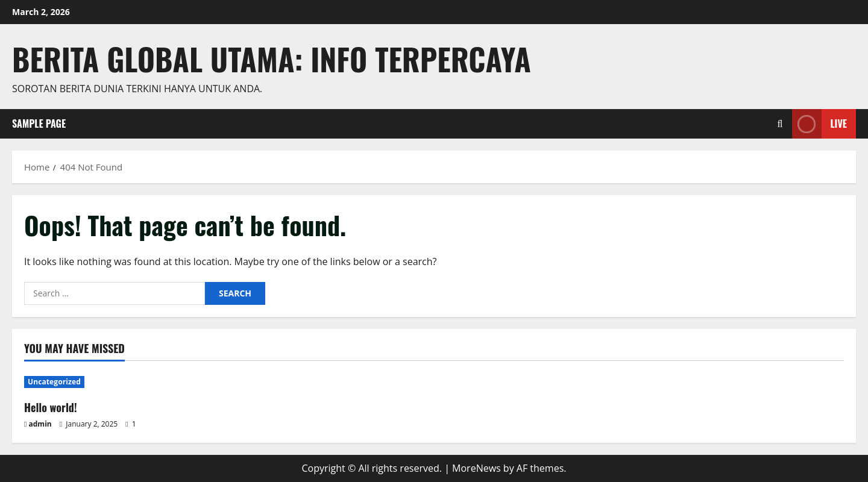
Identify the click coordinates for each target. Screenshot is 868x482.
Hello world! (51, 407)
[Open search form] (780, 124)
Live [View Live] (819, 124)
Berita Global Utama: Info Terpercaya (272, 58)
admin (40, 424)
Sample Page (39, 124)
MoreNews (476, 468)
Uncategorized (54, 382)
